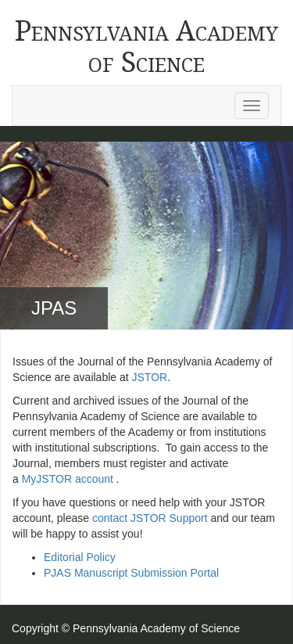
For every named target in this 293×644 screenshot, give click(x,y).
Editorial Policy (80, 557)
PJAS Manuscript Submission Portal (131, 573)
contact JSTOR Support (150, 518)
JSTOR (150, 377)
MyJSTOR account (68, 479)
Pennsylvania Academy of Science (146, 47)
